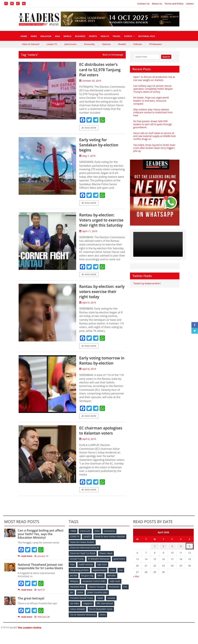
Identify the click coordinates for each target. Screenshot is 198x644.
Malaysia (46, 36)
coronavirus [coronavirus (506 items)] (110, 543)
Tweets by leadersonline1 (147, 283)
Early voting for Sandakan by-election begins (101, 145)
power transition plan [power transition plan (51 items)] (106, 597)
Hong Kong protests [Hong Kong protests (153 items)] (79, 576)
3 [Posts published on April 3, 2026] (172, 558)
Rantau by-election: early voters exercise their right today (100, 297)
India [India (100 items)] (113, 576)
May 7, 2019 (87, 156)
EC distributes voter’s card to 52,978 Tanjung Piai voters (101, 69)
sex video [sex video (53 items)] (75, 608)
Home (24, 36)
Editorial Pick (147, 36)
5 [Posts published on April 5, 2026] (189, 558)
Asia (57, 36)
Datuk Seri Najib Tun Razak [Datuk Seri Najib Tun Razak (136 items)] (83, 559)
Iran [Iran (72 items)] (121, 576)
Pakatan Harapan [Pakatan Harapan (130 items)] (97, 592)
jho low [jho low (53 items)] (74, 581)
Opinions (106, 44)
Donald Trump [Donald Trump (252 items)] (77, 565)
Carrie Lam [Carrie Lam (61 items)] (86, 543)
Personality (89, 44)
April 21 (40, 602)
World (67, 36)
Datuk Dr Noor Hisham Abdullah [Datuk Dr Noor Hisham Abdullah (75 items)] (110, 548)
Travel (117, 36)
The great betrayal (31, 610)
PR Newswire (155, 44)
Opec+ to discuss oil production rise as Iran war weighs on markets (154, 78)
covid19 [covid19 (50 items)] (87, 548)
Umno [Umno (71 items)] (103, 619)
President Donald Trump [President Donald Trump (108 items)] (82, 603)
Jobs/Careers (71, 44)
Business (80, 36)
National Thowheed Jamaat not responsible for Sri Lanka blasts (40, 578)
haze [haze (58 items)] (72, 570)
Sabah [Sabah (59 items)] (100, 603)
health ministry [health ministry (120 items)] (86, 570)
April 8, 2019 (87, 375)
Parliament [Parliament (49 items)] (114, 592)
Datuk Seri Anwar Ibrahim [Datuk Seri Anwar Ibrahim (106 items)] (82, 554)
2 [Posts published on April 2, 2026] (163, 558)
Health (105, 36)
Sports (93, 36)
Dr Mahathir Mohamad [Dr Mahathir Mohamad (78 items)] (99, 565)
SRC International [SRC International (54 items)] (105, 608)
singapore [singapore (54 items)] (88, 608)
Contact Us (143, 4)
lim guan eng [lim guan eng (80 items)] (87, 581)
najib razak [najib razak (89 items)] (115, 586)
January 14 (41, 568)
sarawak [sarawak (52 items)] (112, 603)
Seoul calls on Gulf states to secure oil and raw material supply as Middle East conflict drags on (154, 136)
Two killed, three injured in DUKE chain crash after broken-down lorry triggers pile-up (154, 148)
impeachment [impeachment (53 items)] (99, 576)
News (34, 36)
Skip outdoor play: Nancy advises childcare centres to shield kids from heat (153, 112)
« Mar (136, 587)
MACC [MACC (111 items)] (101, 581)
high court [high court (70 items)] (102, 570)
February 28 (42, 629)
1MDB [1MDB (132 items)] (73, 543)
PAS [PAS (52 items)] (72, 597)
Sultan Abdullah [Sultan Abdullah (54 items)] (78, 614)
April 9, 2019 (87, 309)
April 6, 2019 (87, 451)
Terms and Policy (174, 4)
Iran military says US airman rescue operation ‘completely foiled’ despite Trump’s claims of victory (153, 89)
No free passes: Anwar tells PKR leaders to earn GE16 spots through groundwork (154, 124)
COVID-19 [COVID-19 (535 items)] (75, 548)
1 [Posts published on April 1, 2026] (155, 558)
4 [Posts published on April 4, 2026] (181, 558)
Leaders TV (52, 44)
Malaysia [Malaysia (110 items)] (74, 586)
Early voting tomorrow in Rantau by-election (102, 367)
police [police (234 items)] (89, 597)
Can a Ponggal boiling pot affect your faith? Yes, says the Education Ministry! (40, 546)
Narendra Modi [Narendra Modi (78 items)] (77, 592)
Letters (190, 4)
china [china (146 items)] (98, 543)
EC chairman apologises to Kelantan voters (96, 439)
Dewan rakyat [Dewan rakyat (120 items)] (106, 559)
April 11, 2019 (88, 237)
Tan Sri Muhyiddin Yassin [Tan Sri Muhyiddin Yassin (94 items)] (101, 614)
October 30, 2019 (90, 81)
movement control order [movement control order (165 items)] (94, 586)
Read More (89, 128)
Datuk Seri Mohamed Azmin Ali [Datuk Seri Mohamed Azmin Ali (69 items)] (113, 554)
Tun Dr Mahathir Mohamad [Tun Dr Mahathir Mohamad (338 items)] (83, 619)
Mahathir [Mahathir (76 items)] (112, 581)
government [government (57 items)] (119, 565)
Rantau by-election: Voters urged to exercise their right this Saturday (99, 223)
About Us (157, 4)
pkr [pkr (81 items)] (80, 597)
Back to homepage (113, 55)
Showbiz (122, 44)
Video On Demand (31, 44)
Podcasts (138, 44)
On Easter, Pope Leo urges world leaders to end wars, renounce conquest (151, 101)
